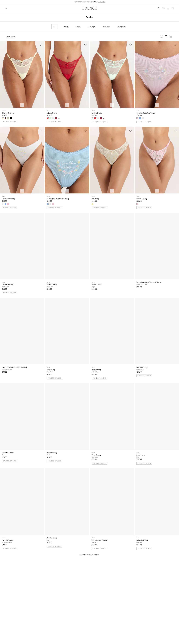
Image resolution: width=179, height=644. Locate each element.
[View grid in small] (171, 37)
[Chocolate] (6, 118)
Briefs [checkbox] (78, 27)
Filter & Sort (11, 37)
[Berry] (56, 118)
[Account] (168, 8)
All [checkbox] (54, 27)
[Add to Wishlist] (41, 45)
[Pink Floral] (137, 204)
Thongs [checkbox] (66, 27)
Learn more (102, 2)
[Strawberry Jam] (48, 118)
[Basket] (173, 8)
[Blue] (140, 118)
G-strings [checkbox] (92, 27)
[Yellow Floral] (92, 204)
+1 (59, 118)
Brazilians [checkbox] (106, 27)
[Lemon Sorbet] (3, 118)
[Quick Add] (22, 105)
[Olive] (8, 118)
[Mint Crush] (50, 118)
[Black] (11, 118)
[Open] (6, 8)
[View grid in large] (162, 37)
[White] (53, 118)
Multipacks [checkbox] (121, 27)
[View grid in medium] (166, 37)
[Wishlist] (163, 8)
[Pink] (137, 118)
